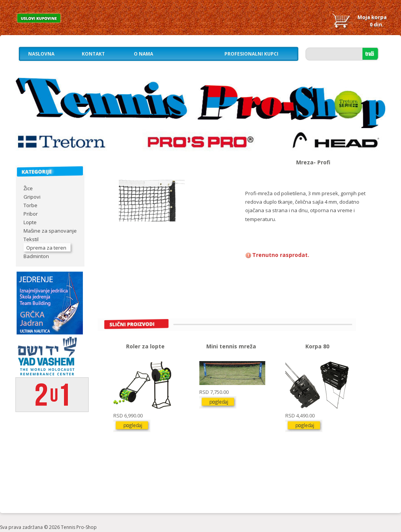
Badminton (36, 256)
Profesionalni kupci (251, 54)
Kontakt (93, 54)
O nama (143, 54)
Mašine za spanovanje (50, 231)
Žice (28, 188)
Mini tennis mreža (231, 346)
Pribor (31, 214)
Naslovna (41, 54)
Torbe (30, 205)
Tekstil (31, 239)
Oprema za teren (46, 248)
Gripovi (32, 197)
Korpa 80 (317, 346)
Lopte (30, 222)
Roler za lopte (145, 346)
